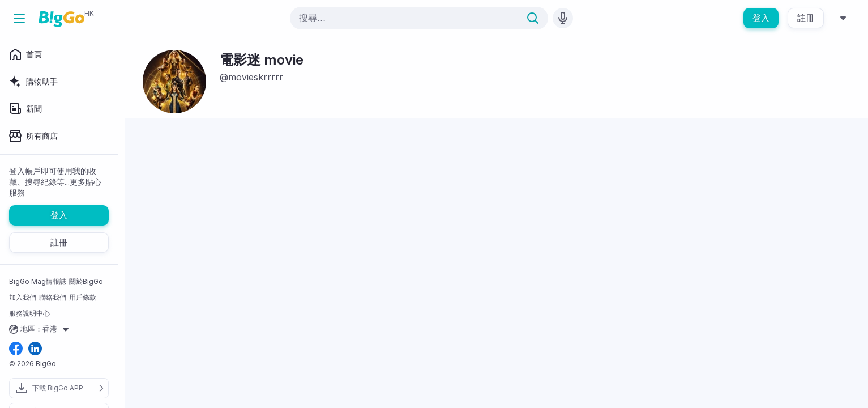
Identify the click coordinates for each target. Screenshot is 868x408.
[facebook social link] (16, 349)
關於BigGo (86, 281)
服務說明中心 (29, 313)
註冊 (806, 18)
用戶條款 (83, 297)
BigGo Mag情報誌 (38, 281)
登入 (761, 18)
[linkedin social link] (35, 349)
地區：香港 (40, 329)
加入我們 (23, 297)
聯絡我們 (53, 297)
